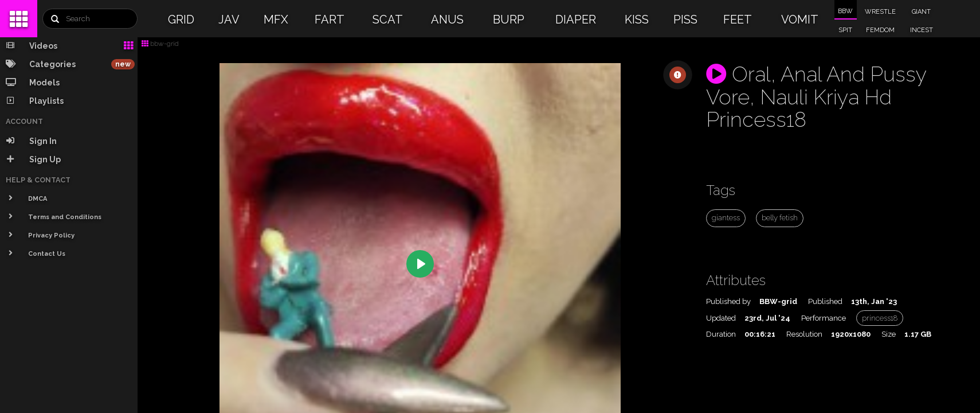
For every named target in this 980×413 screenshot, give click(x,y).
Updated (721, 318)
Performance (824, 318)
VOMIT (800, 20)
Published (825, 301)
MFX (276, 20)
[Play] (420, 264)
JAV (229, 20)
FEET (738, 20)
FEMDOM (880, 30)
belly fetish (780, 218)
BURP (509, 20)
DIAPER (576, 20)
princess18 (880, 318)
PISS (685, 20)
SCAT (388, 20)
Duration (721, 334)
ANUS (447, 20)
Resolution (804, 334)
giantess (726, 218)
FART (330, 20)
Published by (728, 301)
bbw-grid (160, 44)
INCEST (922, 30)
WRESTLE (880, 12)
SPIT (845, 30)
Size (889, 334)
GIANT (921, 12)
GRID (181, 20)
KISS (637, 20)
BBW (845, 11)
